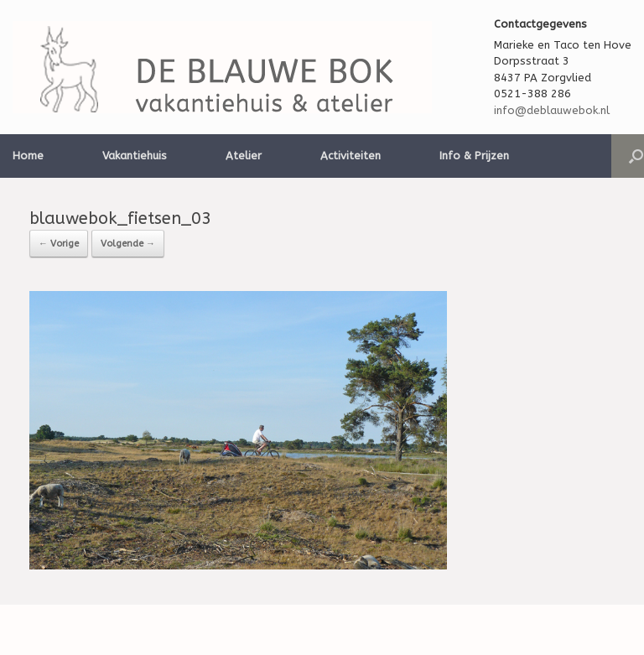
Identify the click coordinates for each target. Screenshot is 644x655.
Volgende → (128, 244)
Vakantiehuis (135, 156)
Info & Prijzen (474, 156)
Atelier (244, 156)
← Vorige (59, 244)
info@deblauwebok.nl (552, 110)
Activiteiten (351, 156)
